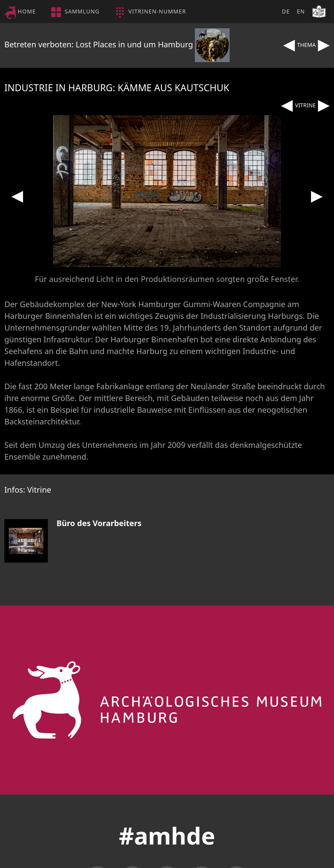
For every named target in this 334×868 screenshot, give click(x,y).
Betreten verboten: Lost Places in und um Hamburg (117, 44)
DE (286, 12)
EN (301, 12)
